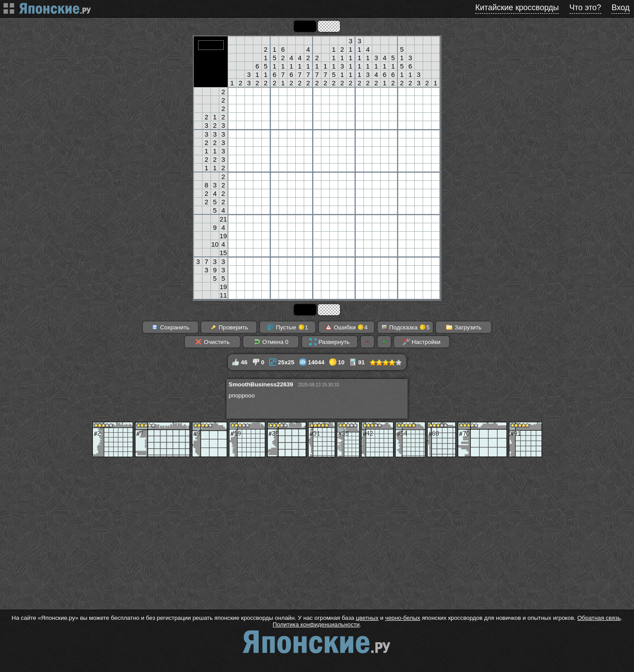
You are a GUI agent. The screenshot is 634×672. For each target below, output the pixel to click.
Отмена (271, 342)
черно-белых (403, 618)
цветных (367, 618)
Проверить (229, 327)
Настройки (422, 342)
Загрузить (464, 327)
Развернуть (329, 342)
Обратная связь (599, 618)
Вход (621, 8)
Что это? (585, 8)
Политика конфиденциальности (316, 624)
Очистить (212, 342)
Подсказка (405, 327)
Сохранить (170, 327)
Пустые (288, 327)
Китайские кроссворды (517, 8)
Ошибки (346, 327)
